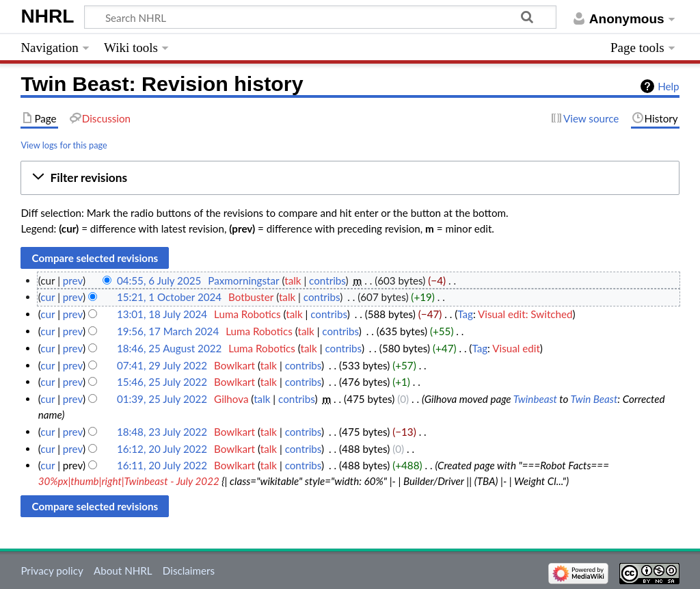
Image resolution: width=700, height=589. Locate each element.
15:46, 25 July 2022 (162, 382)
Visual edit (516, 348)
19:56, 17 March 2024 (168, 331)
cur (48, 297)
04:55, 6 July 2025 (159, 280)
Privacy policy (52, 571)
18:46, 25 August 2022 (169, 348)
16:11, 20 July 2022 (162, 465)
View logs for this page (64, 145)
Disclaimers (189, 571)
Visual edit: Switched (525, 314)
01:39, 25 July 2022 (162, 399)
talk (293, 280)
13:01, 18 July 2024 (162, 314)
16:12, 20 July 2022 (162, 449)
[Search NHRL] (321, 17)
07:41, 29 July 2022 (162, 365)
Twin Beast (594, 399)
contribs (327, 280)
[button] (350, 178)
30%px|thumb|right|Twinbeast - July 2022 (129, 481)
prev (73, 280)
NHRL (47, 16)
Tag (465, 314)
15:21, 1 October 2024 (169, 297)
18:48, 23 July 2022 (162, 432)
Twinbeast (535, 399)
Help (668, 86)
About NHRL (123, 571)
